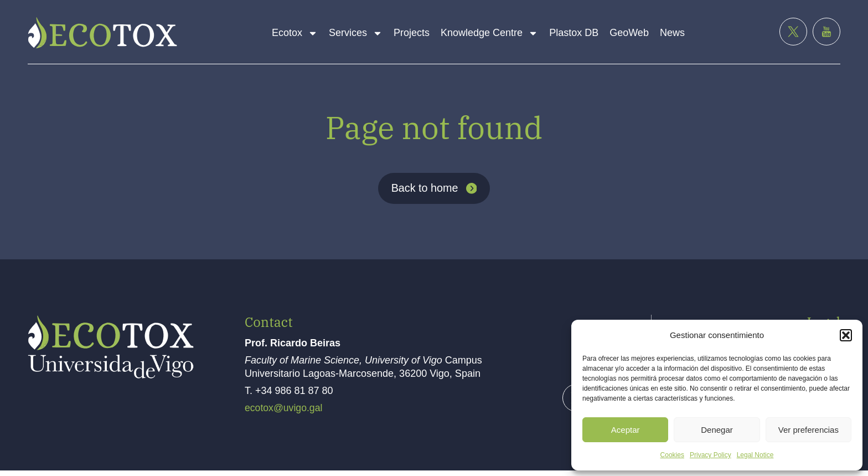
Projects (412, 33)
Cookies (672, 455)
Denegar (717, 430)
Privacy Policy (711, 455)
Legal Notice (755, 455)
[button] (846, 335)
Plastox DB (574, 33)
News (672, 33)
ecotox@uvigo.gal (284, 414)
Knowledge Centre (489, 33)
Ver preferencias (808, 430)
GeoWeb (629, 33)
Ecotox (295, 33)
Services (356, 33)
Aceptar (626, 430)
